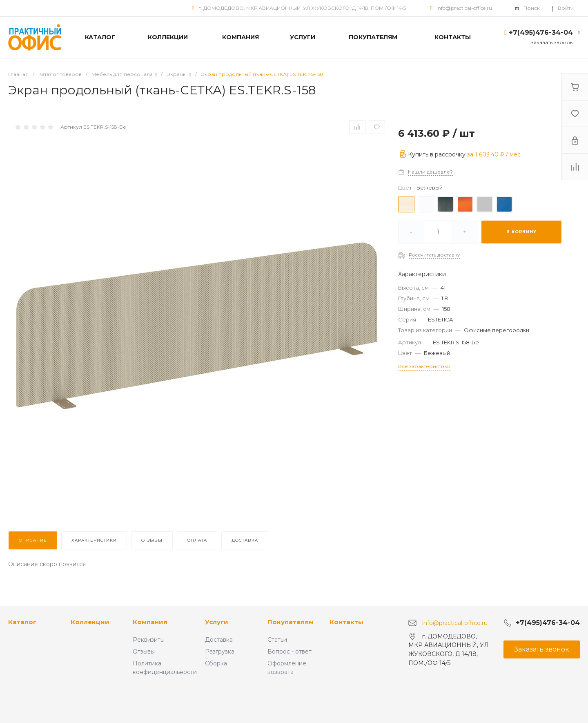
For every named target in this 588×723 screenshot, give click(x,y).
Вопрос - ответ (290, 652)
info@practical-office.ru (464, 8)
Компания (150, 622)
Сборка (216, 663)
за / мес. (494, 154)
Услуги (217, 622)
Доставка (219, 640)
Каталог (22, 622)
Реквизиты (149, 640)
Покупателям (291, 622)
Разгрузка (220, 652)
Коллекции (90, 622)
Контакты (346, 622)
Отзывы (144, 652)
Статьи (277, 640)
